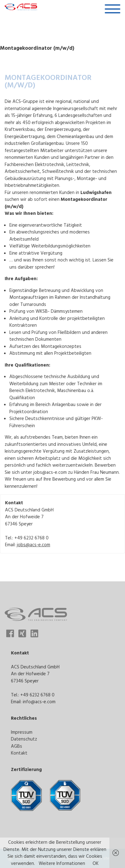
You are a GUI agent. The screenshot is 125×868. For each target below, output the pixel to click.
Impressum (22, 732)
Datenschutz (24, 739)
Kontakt (19, 753)
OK (96, 863)
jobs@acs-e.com (34, 545)
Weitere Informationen (62, 863)
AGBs (17, 746)
